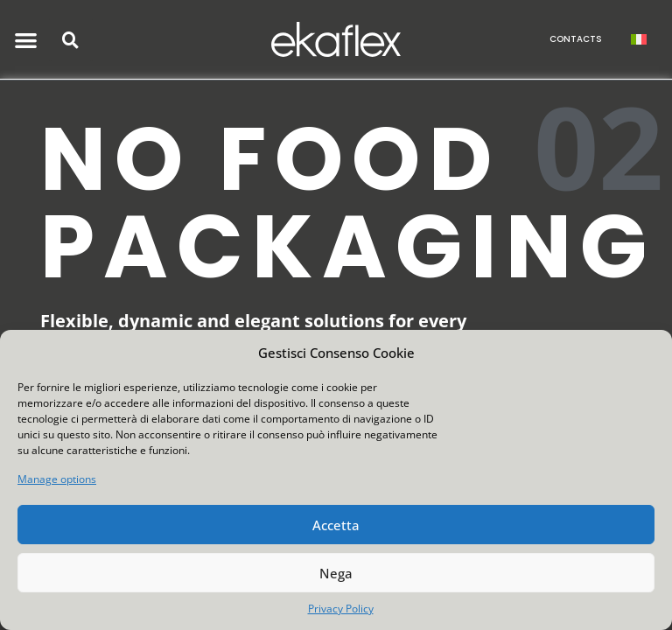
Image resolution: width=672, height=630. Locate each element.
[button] (27, 40)
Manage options (57, 479)
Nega (336, 573)
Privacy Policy (341, 609)
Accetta (336, 525)
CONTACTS (576, 39)
